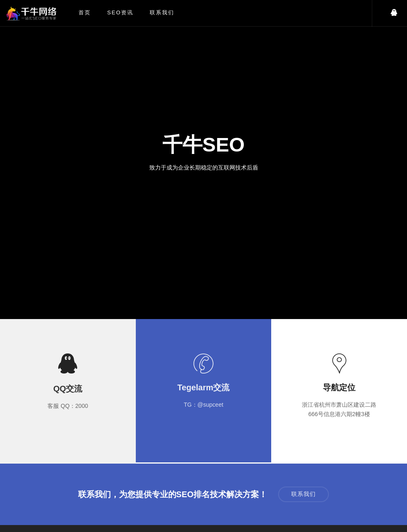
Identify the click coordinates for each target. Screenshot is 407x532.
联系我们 (162, 12)
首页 (85, 12)
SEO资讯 (120, 12)
